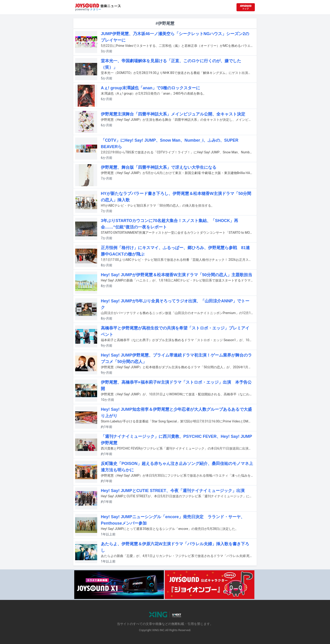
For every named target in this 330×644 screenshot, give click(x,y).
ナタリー (96, 9)
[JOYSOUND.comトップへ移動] (246, 7)
